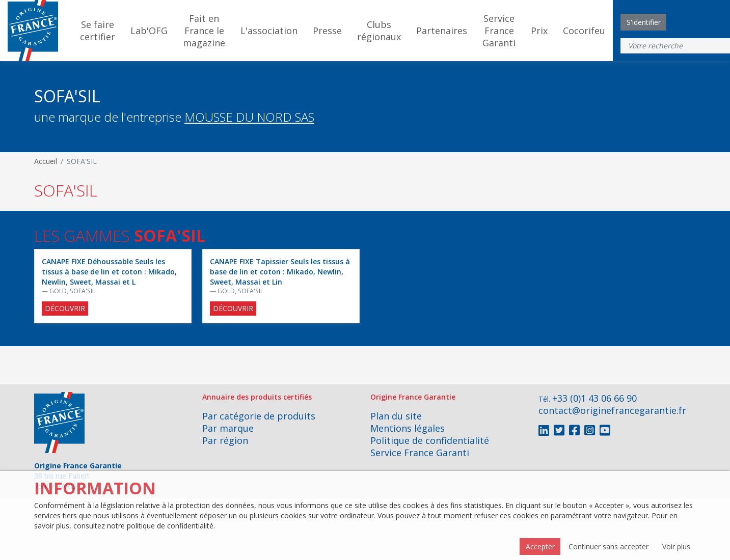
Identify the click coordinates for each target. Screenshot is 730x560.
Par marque (228, 428)
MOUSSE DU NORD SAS (249, 117)
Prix (539, 31)
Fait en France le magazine (204, 31)
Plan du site (396, 416)
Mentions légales (408, 428)
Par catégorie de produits (259, 416)
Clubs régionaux (379, 31)
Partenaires (442, 31)
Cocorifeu (584, 31)
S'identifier (644, 22)
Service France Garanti (499, 31)
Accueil (46, 161)
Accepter (540, 547)
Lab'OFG (149, 31)
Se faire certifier (98, 31)
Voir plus (676, 547)
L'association (269, 31)
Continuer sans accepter (609, 547)
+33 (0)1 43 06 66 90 (594, 398)
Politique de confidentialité (430, 440)
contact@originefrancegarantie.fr (612, 410)
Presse (327, 31)
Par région (225, 440)
